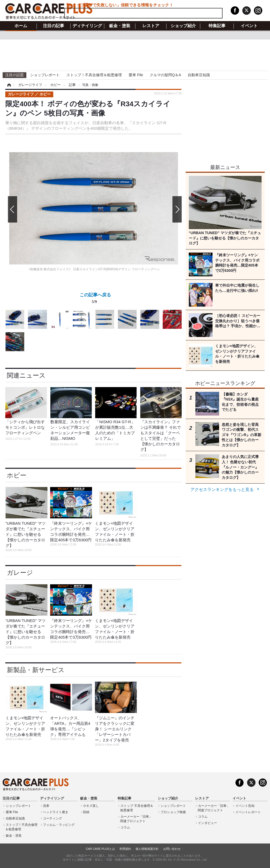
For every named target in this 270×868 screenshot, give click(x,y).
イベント (249, 26)
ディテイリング (87, 26)
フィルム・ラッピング (59, 825)
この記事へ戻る (95, 299)
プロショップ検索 (173, 812)
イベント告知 (245, 806)
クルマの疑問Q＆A (165, 75)
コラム (125, 827)
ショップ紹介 (183, 26)
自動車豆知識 (199, 75)
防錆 (86, 812)
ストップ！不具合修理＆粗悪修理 (94, 75)
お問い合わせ (172, 849)
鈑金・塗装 (120, 26)
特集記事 (217, 26)
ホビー (17, 475)
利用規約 (125, 849)
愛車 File (136, 75)
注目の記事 (54, 26)
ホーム (21, 26)
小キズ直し (91, 806)
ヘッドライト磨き (56, 812)
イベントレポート (248, 812)
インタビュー (208, 823)
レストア (151, 26)
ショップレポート (45, 75)
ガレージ (20, 573)
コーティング (52, 818)
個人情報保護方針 (147, 849)
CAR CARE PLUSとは (100, 849)
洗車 (46, 806)
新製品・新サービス (36, 670)
